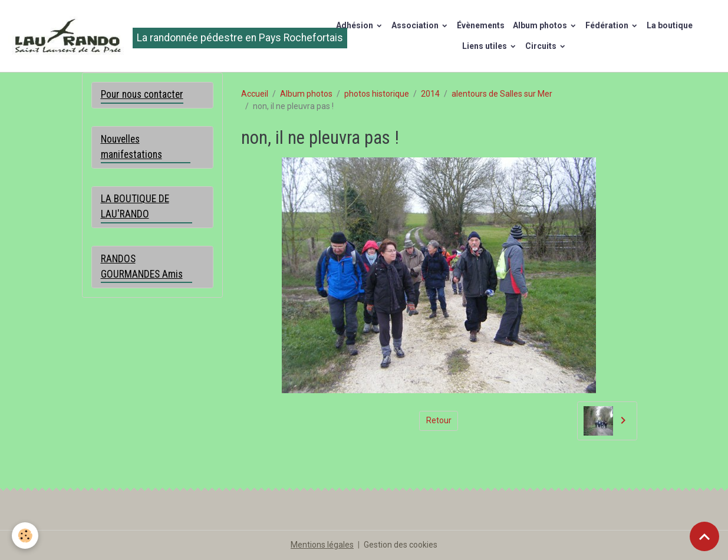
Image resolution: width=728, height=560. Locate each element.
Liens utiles (485, 46)
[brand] (154, 36)
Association (416, 25)
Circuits (542, 46)
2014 (430, 94)
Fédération (608, 25)
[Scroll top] (704, 536)
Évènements (481, 25)
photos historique (377, 94)
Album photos (541, 25)
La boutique (670, 25)
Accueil (255, 94)
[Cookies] (25, 536)
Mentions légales (322, 545)
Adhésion (355, 25)
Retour (439, 420)
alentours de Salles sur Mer (502, 94)
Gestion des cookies (401, 545)
